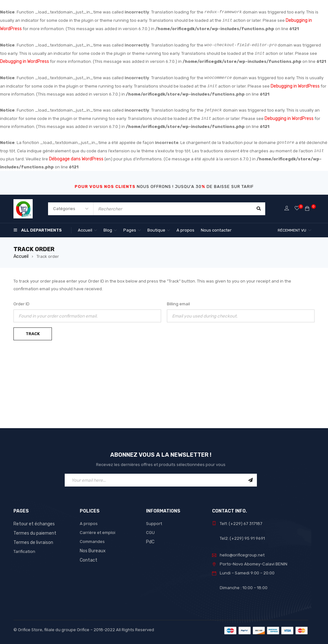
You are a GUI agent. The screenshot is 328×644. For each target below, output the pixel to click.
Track (33, 330)
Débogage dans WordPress (76, 156)
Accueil (21, 253)
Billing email (178, 301)
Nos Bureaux (92, 547)
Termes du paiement (34, 529)
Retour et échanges (33, 520)
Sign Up (250, 477)
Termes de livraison (33, 538)
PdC (150, 538)
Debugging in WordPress (24, 60)
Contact (88, 556)
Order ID (21, 301)
